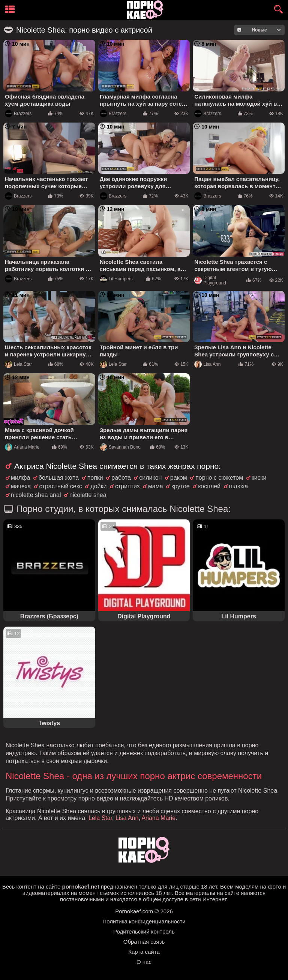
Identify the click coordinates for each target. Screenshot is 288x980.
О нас (144, 962)
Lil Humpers (116, 279)
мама (156, 486)
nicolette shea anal (36, 495)
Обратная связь (144, 942)
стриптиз (127, 486)
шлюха (239, 486)
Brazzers (18, 114)
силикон (150, 478)
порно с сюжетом (219, 478)
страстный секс (61, 486)
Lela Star (18, 364)
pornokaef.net (80, 886)
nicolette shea (88, 495)
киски (259, 478)
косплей (209, 486)
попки (95, 478)
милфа (20, 478)
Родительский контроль (144, 931)
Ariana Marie (22, 447)
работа (121, 478)
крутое (181, 486)
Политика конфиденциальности (144, 921)
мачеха (21, 486)
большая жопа (59, 478)
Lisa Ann (207, 364)
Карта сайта (144, 952)
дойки (98, 486)
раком (179, 478)
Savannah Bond (120, 447)
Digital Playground (210, 280)
